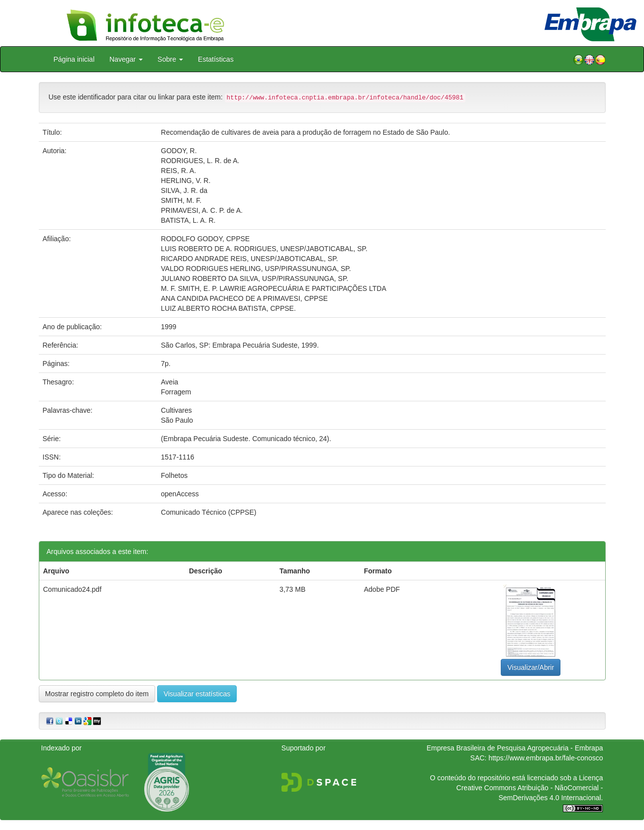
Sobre (170, 59)
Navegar (126, 59)
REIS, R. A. (179, 171)
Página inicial (74, 59)
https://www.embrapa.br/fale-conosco (546, 758)
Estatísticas (216, 59)
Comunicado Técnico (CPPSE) (209, 512)
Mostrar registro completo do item (97, 694)
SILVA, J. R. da (184, 190)
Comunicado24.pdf (73, 589)
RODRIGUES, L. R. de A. (200, 161)
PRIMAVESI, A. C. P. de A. (202, 210)
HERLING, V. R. (186, 181)
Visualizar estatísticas (197, 694)
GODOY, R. (179, 151)
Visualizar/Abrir (531, 667)
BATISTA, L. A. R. (188, 220)
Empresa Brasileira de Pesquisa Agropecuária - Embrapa (515, 748)
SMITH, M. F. (182, 200)
